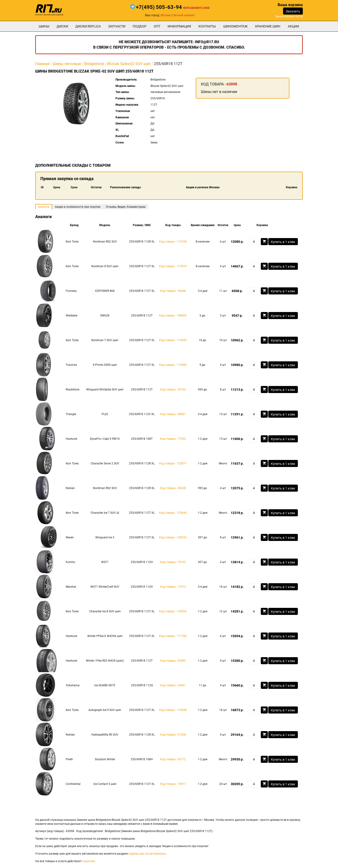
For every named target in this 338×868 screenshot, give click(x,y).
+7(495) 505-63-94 (159, 7)
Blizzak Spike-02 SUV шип (129, 64)
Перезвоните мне (196, 8)
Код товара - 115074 (173, 266)
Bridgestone (94, 64)
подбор (140, 26)
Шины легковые (67, 64)
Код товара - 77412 (173, 587)
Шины (44, 26)
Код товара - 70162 (173, 562)
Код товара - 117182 (173, 636)
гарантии (89, 861)
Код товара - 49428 (173, 488)
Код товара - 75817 (173, 784)
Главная (42, 64)
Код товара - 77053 (173, 439)
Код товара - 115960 (173, 365)
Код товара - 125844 (173, 513)
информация (179, 26)
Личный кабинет (184, 15)
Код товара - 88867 (173, 414)
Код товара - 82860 (173, 661)
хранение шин (268, 26)
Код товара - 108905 (173, 316)
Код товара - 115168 (173, 242)
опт (157, 26)
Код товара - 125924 (173, 611)
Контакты (207, 26)
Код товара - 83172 (173, 759)
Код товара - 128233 (173, 537)
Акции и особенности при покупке (78, 207)
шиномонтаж (235, 26)
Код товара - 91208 (173, 735)
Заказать (293, 11)
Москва (166, 15)
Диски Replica (88, 26)
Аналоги (44, 207)
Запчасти (117, 26)
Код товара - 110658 (173, 710)
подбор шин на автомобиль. (148, 854)
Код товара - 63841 (173, 685)
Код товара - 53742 (173, 390)
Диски (62, 26)
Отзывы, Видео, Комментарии (126, 207)
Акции (293, 26)
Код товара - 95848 (173, 291)
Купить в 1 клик (283, 242)
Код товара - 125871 (173, 463)
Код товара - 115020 (173, 340)
